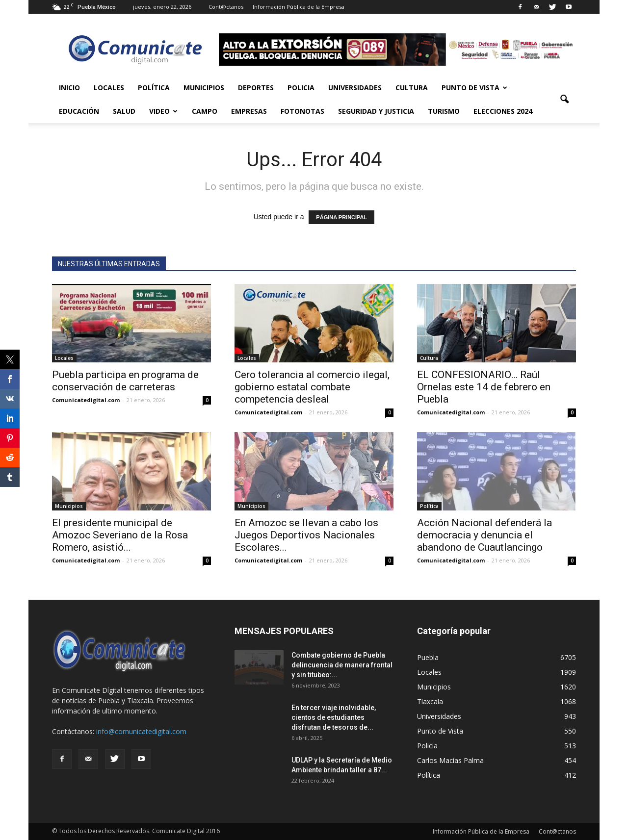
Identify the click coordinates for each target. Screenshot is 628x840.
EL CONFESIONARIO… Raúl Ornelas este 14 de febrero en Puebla (484, 387)
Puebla (428, 657)
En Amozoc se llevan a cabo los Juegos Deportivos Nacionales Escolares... (306, 535)
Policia (301, 88)
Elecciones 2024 (503, 111)
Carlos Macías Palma (450, 760)
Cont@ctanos (226, 7)
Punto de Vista (474, 88)
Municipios (204, 88)
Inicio (69, 88)
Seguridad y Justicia (376, 111)
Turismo (444, 111)
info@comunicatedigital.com (141, 731)
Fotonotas (302, 111)
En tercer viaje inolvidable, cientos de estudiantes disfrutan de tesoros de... (334, 717)
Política (154, 88)
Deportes (256, 88)
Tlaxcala (430, 701)
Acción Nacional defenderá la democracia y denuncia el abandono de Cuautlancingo (484, 535)
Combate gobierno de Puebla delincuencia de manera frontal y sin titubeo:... (342, 665)
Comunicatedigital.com (86, 400)
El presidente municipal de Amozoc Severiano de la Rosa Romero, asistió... (120, 535)
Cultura (412, 88)
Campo (205, 111)
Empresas (249, 111)
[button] (564, 100)
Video (163, 111)
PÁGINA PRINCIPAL (341, 217)
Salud (124, 111)
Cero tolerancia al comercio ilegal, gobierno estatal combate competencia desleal (312, 387)
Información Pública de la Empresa (299, 7)
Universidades (355, 88)
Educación (79, 111)
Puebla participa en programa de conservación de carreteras (125, 381)
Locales (109, 88)
